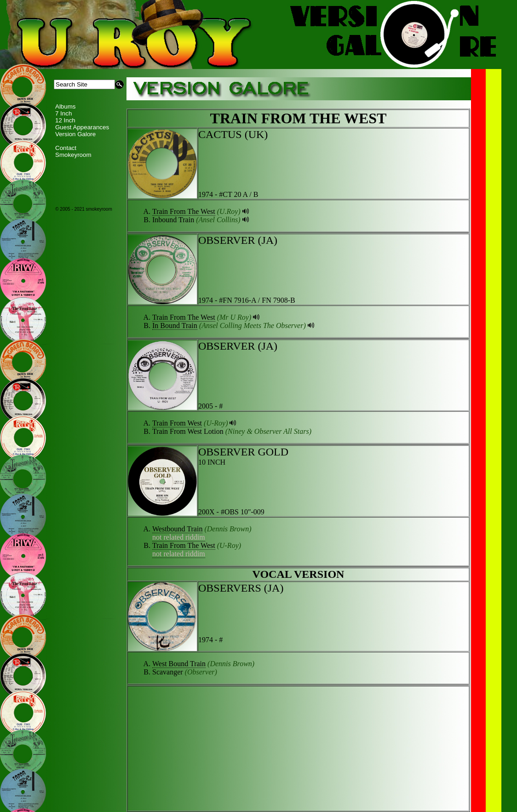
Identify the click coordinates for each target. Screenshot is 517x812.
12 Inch (65, 120)
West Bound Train (179, 664)
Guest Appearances (82, 127)
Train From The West (184, 211)
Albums (65, 107)
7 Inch (63, 113)
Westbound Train (177, 529)
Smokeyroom (73, 155)
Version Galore (75, 134)
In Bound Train (175, 325)
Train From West (177, 423)
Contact (66, 148)
